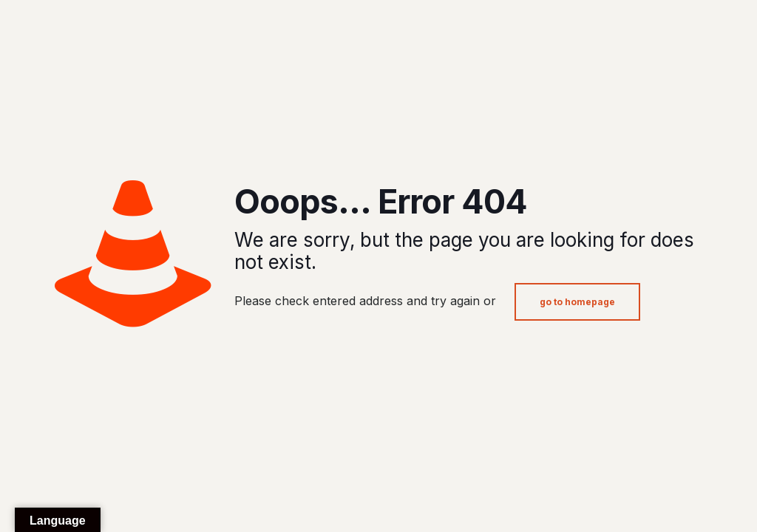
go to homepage (577, 302)
